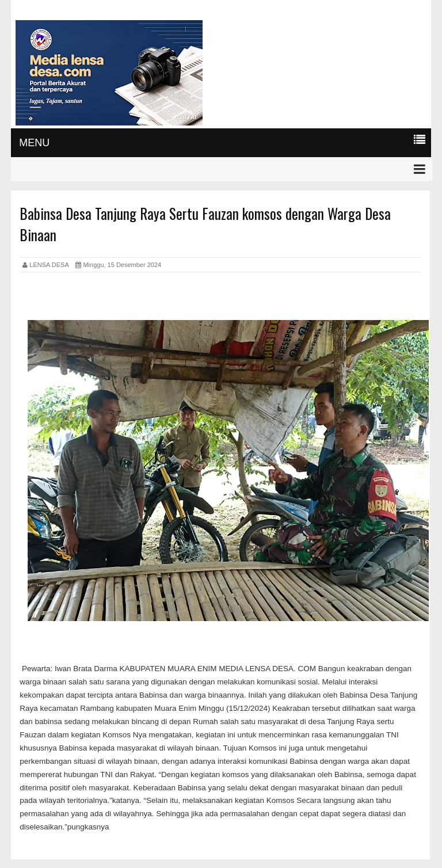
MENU (34, 143)
